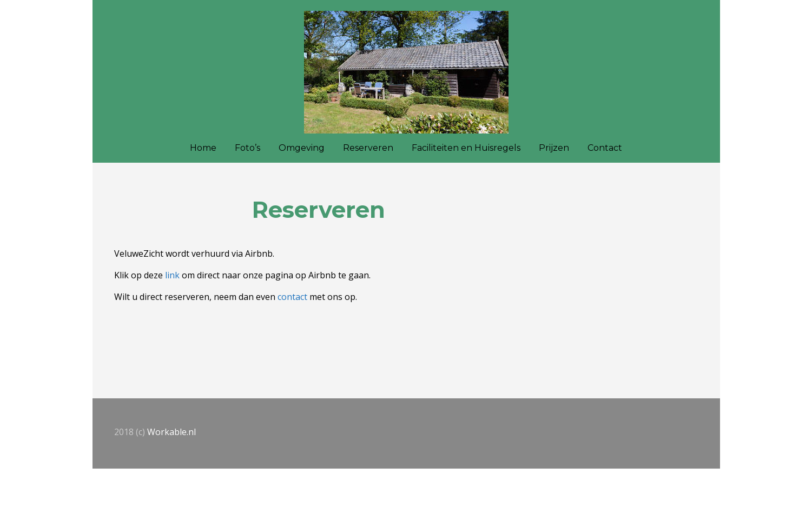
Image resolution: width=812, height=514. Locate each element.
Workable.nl (171, 432)
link (172, 275)
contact (292, 297)
